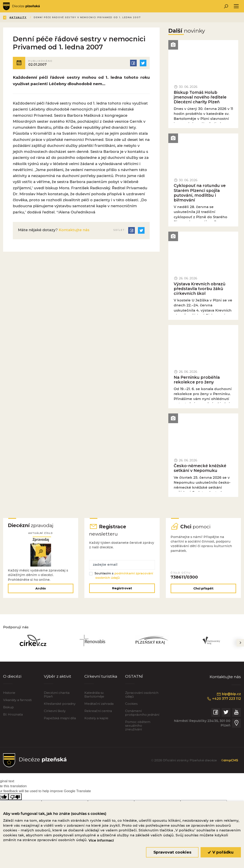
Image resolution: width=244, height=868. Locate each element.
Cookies (131, 704)
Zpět (10, 17)
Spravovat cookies (172, 852)
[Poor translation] (15, 797)
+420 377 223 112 (224, 699)
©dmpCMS (229, 761)
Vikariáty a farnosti (17, 700)
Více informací (101, 840)
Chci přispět (203, 589)
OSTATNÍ (134, 677)
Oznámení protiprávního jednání (142, 713)
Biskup (8, 708)
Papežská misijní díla (60, 719)
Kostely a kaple (96, 719)
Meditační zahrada (99, 704)
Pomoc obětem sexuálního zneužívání (138, 726)
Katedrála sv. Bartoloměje (94, 695)
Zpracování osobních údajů (142, 695)
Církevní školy (55, 711)
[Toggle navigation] (236, 6)
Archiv (41, 589)
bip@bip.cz (229, 695)
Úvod (28, 17)
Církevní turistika (101, 677)
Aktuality (48, 17)
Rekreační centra (98, 711)
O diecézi (13, 677)
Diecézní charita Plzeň (57, 695)
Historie (9, 693)
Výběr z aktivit (58, 677)
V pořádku (221, 852)
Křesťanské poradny (60, 704)
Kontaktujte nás (74, 230)
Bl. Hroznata (13, 715)
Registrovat (122, 589)
